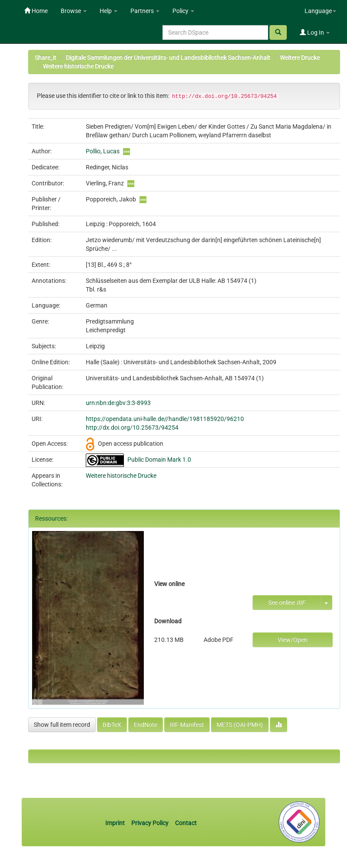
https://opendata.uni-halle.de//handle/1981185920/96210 (165, 419)
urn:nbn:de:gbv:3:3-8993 (118, 403)
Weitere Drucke (300, 58)
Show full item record (62, 725)
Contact (186, 823)
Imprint (116, 823)
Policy (183, 11)
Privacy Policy (150, 823)
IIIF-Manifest (187, 725)
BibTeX (112, 725)
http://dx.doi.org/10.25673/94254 (132, 428)
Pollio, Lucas (103, 151)
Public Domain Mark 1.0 (159, 460)
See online (287, 602)
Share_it (45, 58)
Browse (74, 11)
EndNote (146, 725)
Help (109, 11)
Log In (315, 32)
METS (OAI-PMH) (240, 725)
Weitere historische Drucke (78, 66)
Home (36, 11)
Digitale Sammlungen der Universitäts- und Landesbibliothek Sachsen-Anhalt (168, 58)
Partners (145, 11)
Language (320, 11)
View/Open (293, 640)
